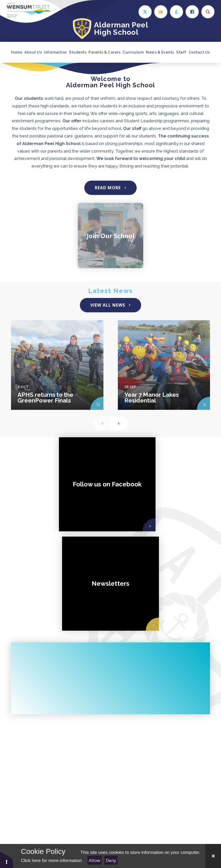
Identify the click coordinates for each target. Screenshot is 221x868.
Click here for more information (51, 861)
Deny (111, 860)
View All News (108, 305)
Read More (108, 188)
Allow (95, 860)
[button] (7, 860)
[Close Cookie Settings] (213, 856)
